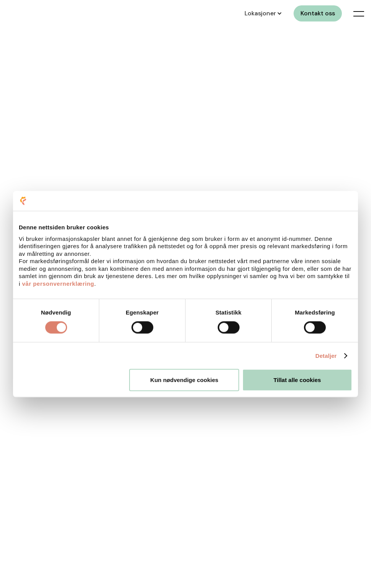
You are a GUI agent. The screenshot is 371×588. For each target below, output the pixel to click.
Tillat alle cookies (297, 380)
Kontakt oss (318, 13)
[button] (262, 13)
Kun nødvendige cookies (184, 380)
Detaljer (326, 355)
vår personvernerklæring (58, 283)
